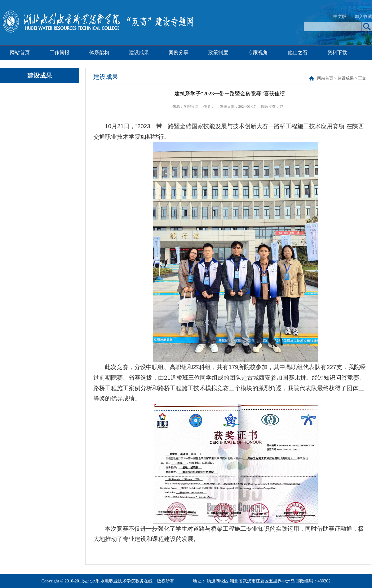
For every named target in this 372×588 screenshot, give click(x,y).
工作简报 (60, 52)
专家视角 (258, 52)
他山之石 (298, 52)
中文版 (340, 17)
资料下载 (337, 52)
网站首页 (20, 52)
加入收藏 (363, 17)
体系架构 (99, 52)
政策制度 (218, 52)
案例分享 (179, 52)
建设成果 (139, 52)
